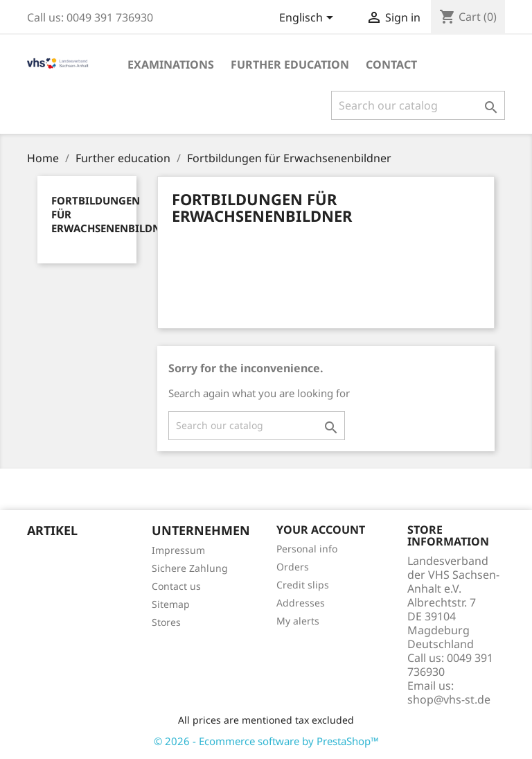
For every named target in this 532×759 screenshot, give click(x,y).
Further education (290, 64)
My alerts (298, 621)
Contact (391, 64)
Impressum (178, 550)
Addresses (301, 603)
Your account (321, 530)
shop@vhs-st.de (449, 699)
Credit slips (303, 585)
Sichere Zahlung (190, 568)
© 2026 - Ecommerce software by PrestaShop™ (266, 741)
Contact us (176, 586)
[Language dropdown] (309, 19)
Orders (293, 567)
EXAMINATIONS (171, 64)
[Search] (418, 105)
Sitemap (171, 604)
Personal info (307, 549)
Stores (166, 622)
